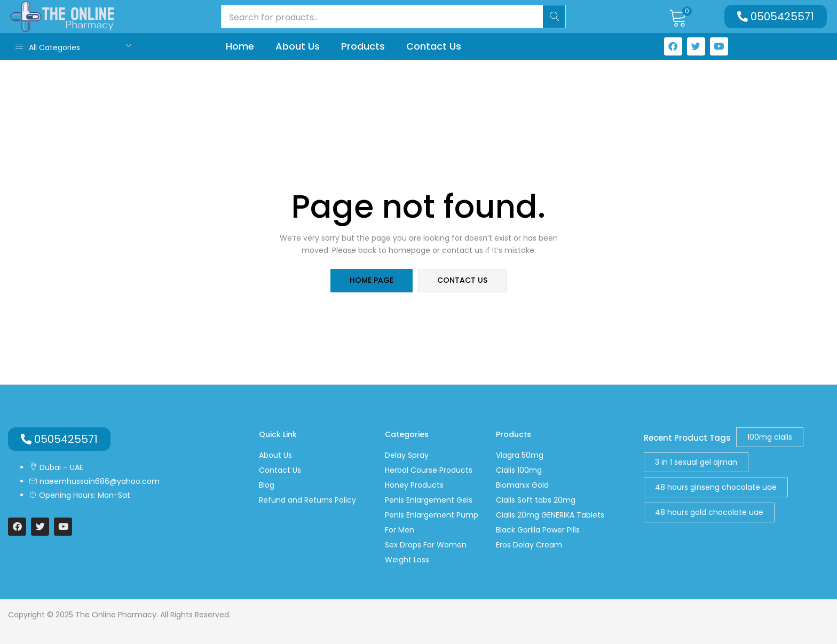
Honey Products (414, 485)
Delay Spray (407, 455)
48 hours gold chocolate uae (709, 512)
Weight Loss (407, 560)
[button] (678, 17)
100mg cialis (770, 437)
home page (372, 281)
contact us (462, 281)
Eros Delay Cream (529, 545)
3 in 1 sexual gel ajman (696, 462)
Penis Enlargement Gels (429, 500)
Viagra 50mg (520, 455)
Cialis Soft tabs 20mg (536, 500)
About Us (298, 46)
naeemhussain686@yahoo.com (98, 481)
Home (240, 46)
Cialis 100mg (519, 470)
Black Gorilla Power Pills (538, 530)
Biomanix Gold (522, 485)
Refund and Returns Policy (307, 500)
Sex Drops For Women (426, 545)
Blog (267, 485)
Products (363, 46)
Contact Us (434, 46)
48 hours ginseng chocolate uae (716, 487)
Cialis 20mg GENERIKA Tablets (550, 515)
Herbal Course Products (429, 470)
